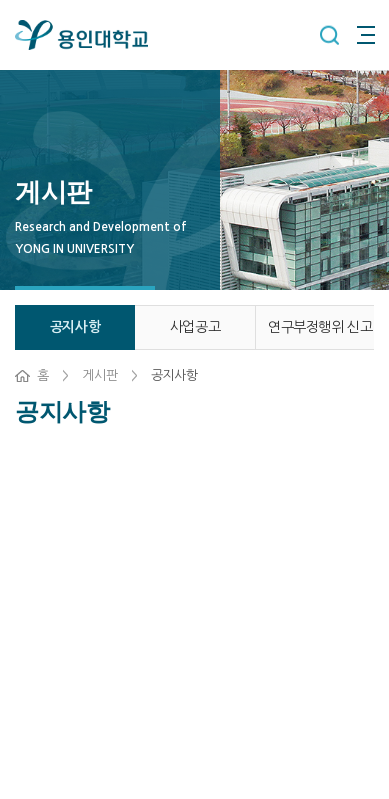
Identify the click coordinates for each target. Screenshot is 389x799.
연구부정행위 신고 (320, 327)
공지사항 (75, 327)
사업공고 (195, 327)
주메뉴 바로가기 (0, 0)
